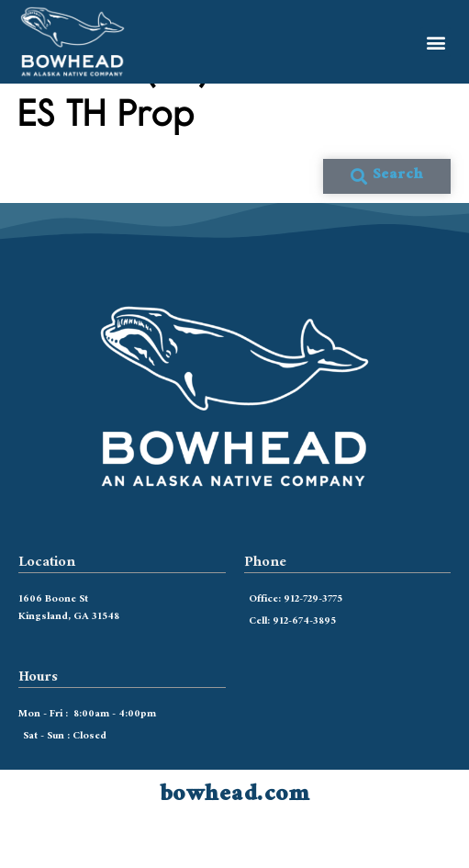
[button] (435, 42)
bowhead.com (235, 840)
